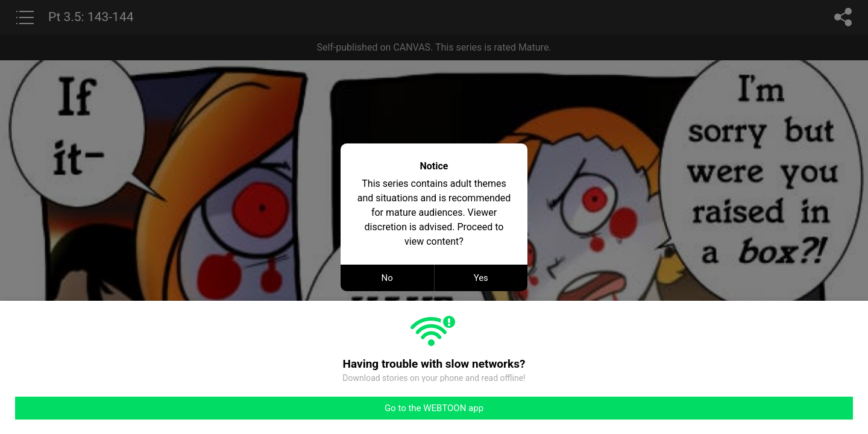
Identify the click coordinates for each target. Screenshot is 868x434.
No (387, 278)
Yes (481, 278)
